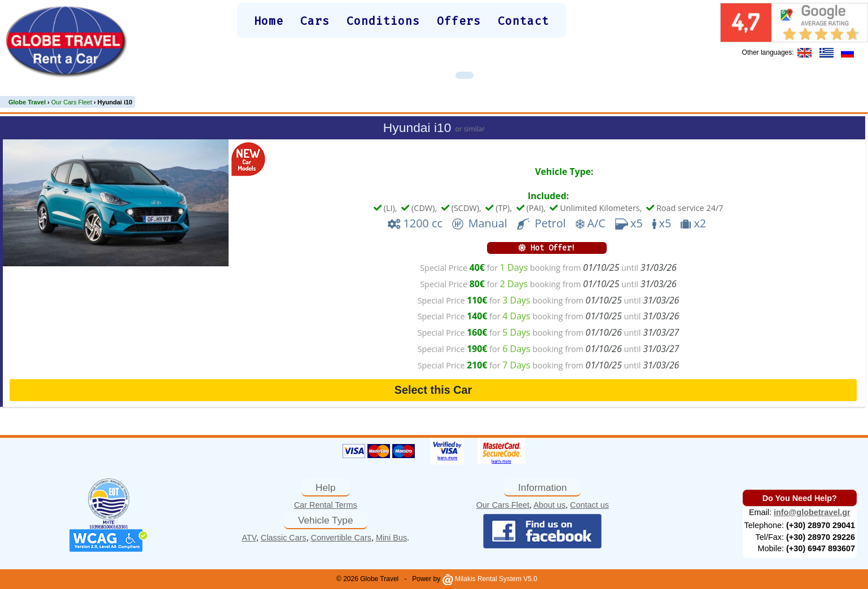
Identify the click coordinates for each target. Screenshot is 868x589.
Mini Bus (391, 538)
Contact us (589, 505)
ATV (249, 538)
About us (549, 505)
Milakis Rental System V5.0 (490, 579)
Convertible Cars (341, 538)
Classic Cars (284, 538)
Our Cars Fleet (503, 505)
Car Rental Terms (326, 505)
